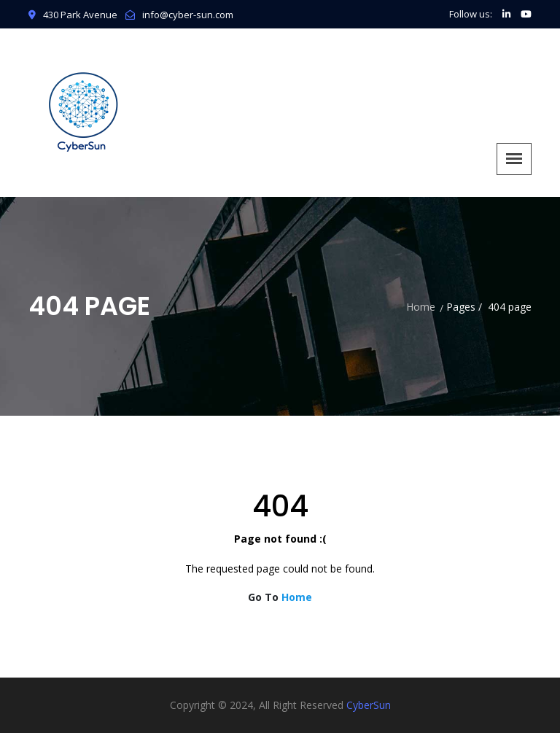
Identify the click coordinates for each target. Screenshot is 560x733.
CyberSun (369, 705)
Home (421, 307)
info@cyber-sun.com (188, 15)
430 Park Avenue (73, 15)
